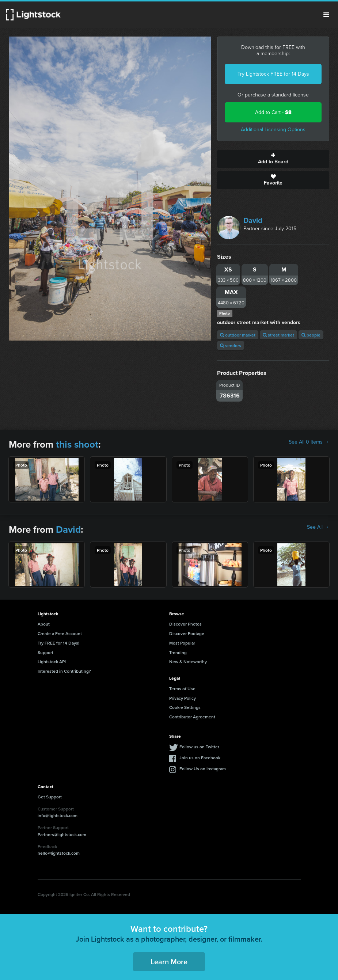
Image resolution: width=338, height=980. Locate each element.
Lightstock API (52, 662)
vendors (231, 345)
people (311, 335)
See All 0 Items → (309, 442)
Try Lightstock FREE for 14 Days (273, 74)
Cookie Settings (185, 707)
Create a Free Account (60, 633)
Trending (178, 652)
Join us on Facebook (200, 758)
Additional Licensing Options (273, 130)
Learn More (169, 962)
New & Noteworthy (188, 662)
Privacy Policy (183, 698)
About (44, 624)
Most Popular (182, 643)
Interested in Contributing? (64, 671)
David (253, 220)
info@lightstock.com (58, 815)
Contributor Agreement (192, 717)
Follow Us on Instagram (203, 769)
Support (45, 652)
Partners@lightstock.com (62, 834)
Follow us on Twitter (199, 747)
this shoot (77, 444)
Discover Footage (187, 633)
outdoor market (238, 335)
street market (278, 335)
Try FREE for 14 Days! (58, 643)
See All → (318, 527)
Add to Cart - (273, 112)
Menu (326, 15)
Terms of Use (182, 689)
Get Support (50, 797)
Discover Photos (185, 624)
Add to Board (273, 159)
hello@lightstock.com (59, 853)
